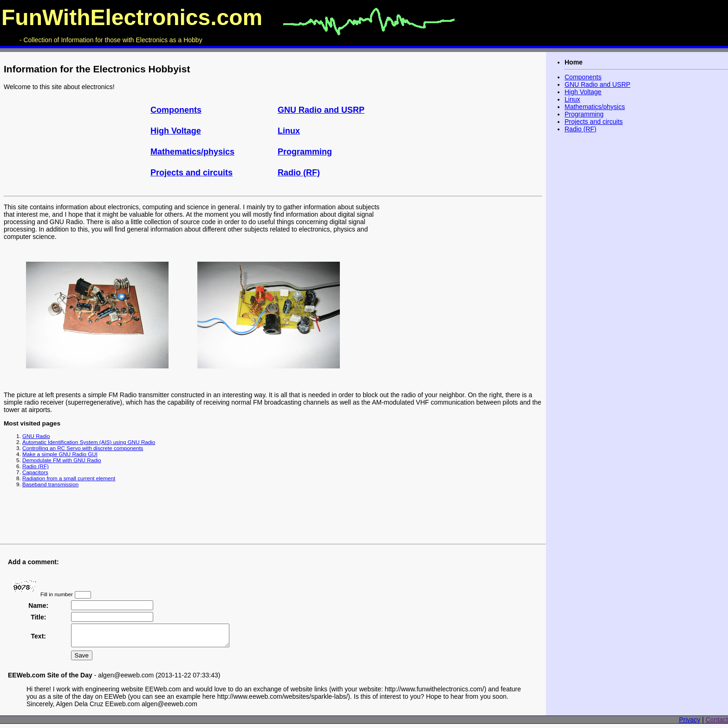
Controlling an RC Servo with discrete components (83, 448)
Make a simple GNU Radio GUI (60, 454)
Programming (305, 152)
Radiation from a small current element (69, 478)
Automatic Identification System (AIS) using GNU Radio (89, 442)
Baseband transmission (50, 484)
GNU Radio (36, 436)
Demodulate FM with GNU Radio (62, 460)
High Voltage (176, 131)
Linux (289, 131)
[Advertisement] (462, 265)
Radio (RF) (299, 173)
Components (176, 110)
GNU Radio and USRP (321, 110)
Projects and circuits (192, 173)
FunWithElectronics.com (132, 17)
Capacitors (35, 472)
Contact (717, 724)
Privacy (689, 724)
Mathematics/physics (192, 152)
